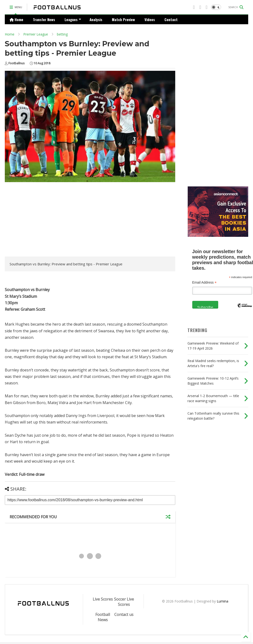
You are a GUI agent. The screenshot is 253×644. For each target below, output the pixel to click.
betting (62, 34)
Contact (171, 19)
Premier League (36, 34)
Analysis (96, 19)
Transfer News (44, 19)
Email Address (205, 283)
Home (16, 19)
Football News (103, 617)
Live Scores (103, 599)
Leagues (73, 19)
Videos (150, 19)
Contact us (124, 614)
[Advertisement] (45, 221)
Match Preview (123, 19)
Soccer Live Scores (124, 602)
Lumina (223, 601)
